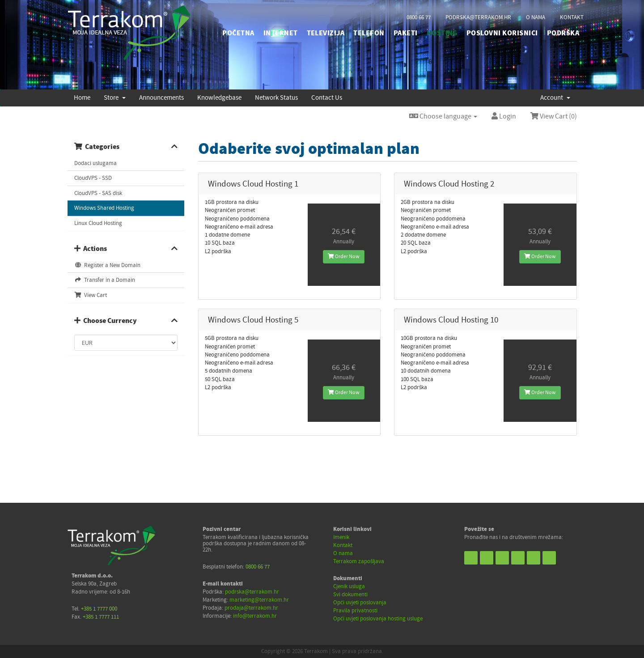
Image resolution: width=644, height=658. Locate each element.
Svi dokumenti (350, 594)
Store (115, 98)
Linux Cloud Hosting (98, 223)
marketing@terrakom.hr (259, 600)
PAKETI (406, 33)
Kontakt (343, 545)
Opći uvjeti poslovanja (360, 603)
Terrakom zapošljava (359, 561)
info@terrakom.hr (255, 616)
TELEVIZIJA (326, 33)
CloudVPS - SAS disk (98, 193)
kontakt (572, 17)
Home (82, 98)
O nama (343, 553)
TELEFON (369, 33)
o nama (536, 17)
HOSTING (442, 33)
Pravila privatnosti (355, 611)
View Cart (91, 295)
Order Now (344, 257)
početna (238, 33)
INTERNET (281, 33)
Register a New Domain (107, 265)
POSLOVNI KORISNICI (502, 33)
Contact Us (327, 98)
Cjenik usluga (349, 586)
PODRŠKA (563, 33)
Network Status (276, 98)
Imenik (341, 537)
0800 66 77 (419, 17)
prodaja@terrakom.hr (251, 608)
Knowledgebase (219, 98)
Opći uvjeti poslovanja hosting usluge (378, 619)
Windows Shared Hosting (104, 208)
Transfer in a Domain (105, 280)
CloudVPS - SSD (93, 178)
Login (504, 116)
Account (555, 98)
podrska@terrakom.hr (478, 17)
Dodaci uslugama (95, 163)
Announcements (161, 98)
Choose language (443, 116)
